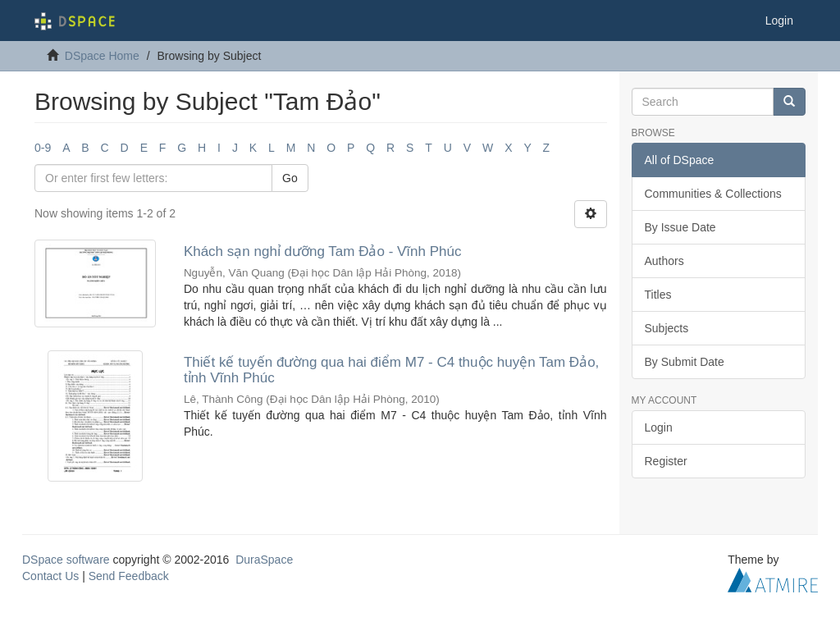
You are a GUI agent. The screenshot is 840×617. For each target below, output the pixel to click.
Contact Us (50, 576)
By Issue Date (680, 227)
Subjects (667, 328)
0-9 (43, 148)
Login (659, 427)
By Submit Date (685, 362)
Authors (664, 261)
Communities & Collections (713, 194)
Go (290, 178)
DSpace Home (102, 56)
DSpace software (66, 560)
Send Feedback (129, 576)
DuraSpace (264, 560)
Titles (658, 295)
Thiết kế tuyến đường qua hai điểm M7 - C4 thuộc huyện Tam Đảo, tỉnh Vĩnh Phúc (391, 370)
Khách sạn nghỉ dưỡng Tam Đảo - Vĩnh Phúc (323, 251)
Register (666, 461)
